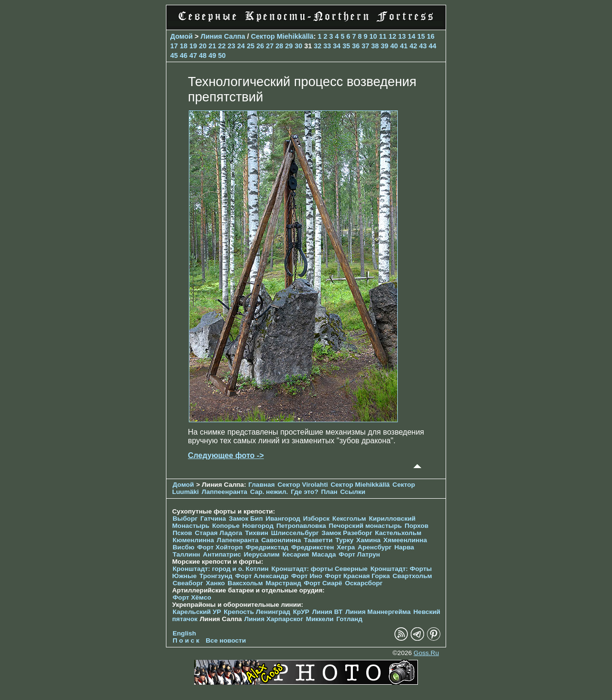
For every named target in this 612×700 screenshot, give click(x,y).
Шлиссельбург (295, 533)
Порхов (416, 526)
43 (423, 46)
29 (289, 46)
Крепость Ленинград (257, 612)
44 (432, 46)
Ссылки (353, 492)
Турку (344, 540)
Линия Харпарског (274, 619)
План (329, 492)
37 (365, 46)
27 (270, 46)
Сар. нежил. (269, 492)
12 (393, 36)
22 (222, 46)
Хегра (346, 547)
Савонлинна (281, 540)
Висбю (184, 547)
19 (193, 46)
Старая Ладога (218, 533)
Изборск (317, 519)
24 (241, 46)
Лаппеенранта (224, 492)
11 (383, 36)
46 (184, 55)
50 (222, 55)
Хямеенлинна (405, 540)
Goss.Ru (426, 653)
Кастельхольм (398, 533)
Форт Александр (262, 576)
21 (212, 46)
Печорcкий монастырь (366, 526)
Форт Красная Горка (358, 576)
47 (193, 55)
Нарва (404, 547)
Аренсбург (375, 547)
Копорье (226, 526)
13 (402, 36)
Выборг (185, 519)
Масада (324, 554)
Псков (182, 533)
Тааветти (318, 540)
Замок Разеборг (347, 533)
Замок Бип (246, 519)
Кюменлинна (193, 540)
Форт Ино (307, 576)
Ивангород (283, 519)
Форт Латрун (359, 554)
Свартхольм (412, 576)
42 (413, 46)
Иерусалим (262, 554)
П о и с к (186, 640)
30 (298, 46)
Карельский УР (197, 612)
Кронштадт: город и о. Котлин (221, 569)
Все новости (226, 640)
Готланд (349, 619)
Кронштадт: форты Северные (320, 569)
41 (404, 46)
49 (212, 55)
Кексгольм (349, 519)
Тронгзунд (216, 576)
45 (174, 55)
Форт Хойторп (220, 547)
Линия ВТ (328, 612)
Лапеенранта (237, 540)
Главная (261, 485)
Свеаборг (188, 583)
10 (373, 36)
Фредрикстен (312, 547)
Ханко (216, 583)
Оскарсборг (364, 583)
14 (412, 36)
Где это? (305, 492)
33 (327, 46)
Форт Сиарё (323, 583)
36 (356, 46)
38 (375, 46)
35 (346, 46)
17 (174, 46)
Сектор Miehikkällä (282, 36)
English (184, 633)
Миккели (320, 619)
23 (231, 46)
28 (279, 46)
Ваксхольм (245, 583)
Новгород (258, 526)
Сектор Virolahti (303, 485)
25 (251, 46)
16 (431, 36)
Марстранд (284, 583)
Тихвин (257, 533)
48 (203, 55)
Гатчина (213, 519)
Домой (181, 36)
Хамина (368, 540)
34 (337, 46)
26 (260, 46)
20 (203, 46)
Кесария (296, 554)
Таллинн (186, 554)
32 (317, 46)
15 (421, 36)
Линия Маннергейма (378, 612)
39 (384, 46)
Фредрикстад (267, 547)
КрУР (301, 612)
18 (184, 46)
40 (394, 46)
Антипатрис (222, 554)
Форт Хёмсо (192, 597)
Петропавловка (301, 526)
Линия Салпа (223, 36)
